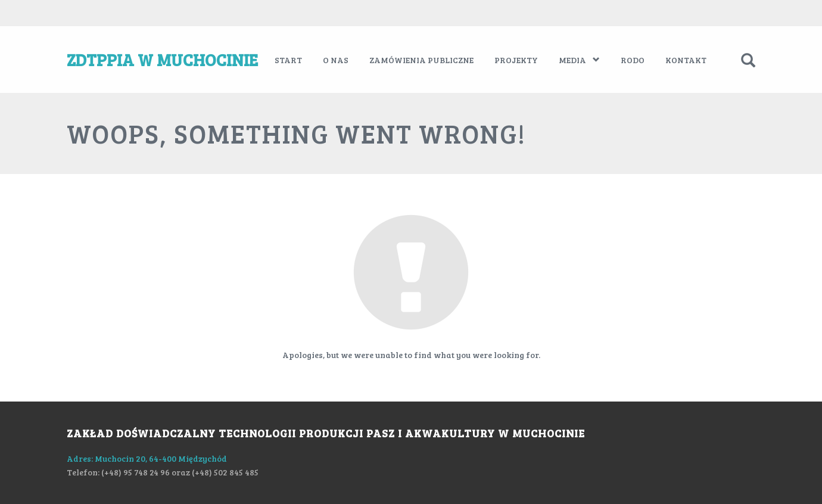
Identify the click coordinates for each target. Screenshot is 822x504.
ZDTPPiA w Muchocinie (162, 60)
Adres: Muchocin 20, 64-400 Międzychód (147, 458)
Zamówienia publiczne (421, 60)
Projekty (516, 60)
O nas (336, 60)
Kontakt (686, 60)
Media (579, 60)
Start (288, 60)
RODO (633, 60)
